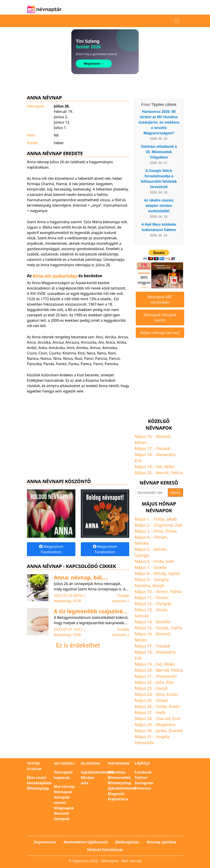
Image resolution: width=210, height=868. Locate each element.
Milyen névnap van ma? (160, 333)
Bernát (163, 473)
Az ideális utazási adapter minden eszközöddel (159, 206)
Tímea (171, 531)
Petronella (144, 743)
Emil (176, 718)
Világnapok (64, 808)
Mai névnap (64, 787)
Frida (159, 561)
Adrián (160, 549)
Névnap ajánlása (161, 842)
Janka (161, 731)
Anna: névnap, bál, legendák (79, 581)
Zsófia (176, 628)
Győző (174, 573)
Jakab (172, 519)
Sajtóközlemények (97, 772)
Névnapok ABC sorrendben (160, 300)
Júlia (160, 682)
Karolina (142, 585)
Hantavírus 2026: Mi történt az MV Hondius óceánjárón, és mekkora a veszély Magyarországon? (159, 122)
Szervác (142, 616)
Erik (138, 461)
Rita (170, 682)
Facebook (143, 772)
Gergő (158, 585)
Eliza (160, 694)
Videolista (117, 772)
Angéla (163, 737)
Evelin (175, 706)
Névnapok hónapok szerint (160, 317)
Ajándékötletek (121, 788)
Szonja (162, 628)
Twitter (141, 778)
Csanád (163, 718)
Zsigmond (163, 525)
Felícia (177, 473)
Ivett (170, 561)
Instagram (144, 783)
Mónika (142, 543)
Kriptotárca (118, 799)
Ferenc (162, 598)
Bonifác (163, 622)
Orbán (162, 700)
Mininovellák (119, 778)
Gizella (160, 567)
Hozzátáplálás (39, 783)
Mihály (160, 573)
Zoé (178, 525)
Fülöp (159, 519)
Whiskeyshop (120, 783)
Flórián (160, 537)
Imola (162, 610)
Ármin (162, 592)
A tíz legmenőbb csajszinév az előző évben (90, 614)
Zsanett (176, 731)
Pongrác (164, 604)
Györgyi (142, 555)
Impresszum (45, 842)
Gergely (161, 579)
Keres (175, 493)
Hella (161, 712)
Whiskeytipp (38, 788)
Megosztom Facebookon (51, 549)
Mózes (141, 442)
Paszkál (163, 448)
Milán (170, 467)
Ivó (159, 467)
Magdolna (166, 724)
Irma (158, 531)
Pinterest (143, 788)
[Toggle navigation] (177, 21)
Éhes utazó (37, 778)
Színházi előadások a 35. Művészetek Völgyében (159, 152)
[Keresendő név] (151, 493)
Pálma (176, 592)
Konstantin (166, 676)
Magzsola (116, 794)
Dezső (162, 688)
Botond (163, 436)
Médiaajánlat (127, 842)
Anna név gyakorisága (55, 276)
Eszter (172, 694)
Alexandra (166, 454)
